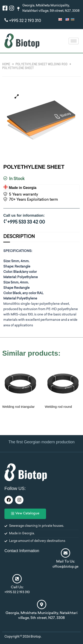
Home (6, 64)
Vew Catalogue (25, 514)
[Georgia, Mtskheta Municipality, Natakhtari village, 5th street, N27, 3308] (42, 604)
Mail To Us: (66, 562)
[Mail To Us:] (66, 553)
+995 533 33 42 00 (26, 223)
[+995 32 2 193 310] (6, 20)
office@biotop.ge (66, 567)
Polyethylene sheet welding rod (41, 64)
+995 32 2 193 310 (25, 21)
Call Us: (17, 588)
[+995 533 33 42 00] (5, 221)
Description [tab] (19, 237)
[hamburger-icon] (74, 41)
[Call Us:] (17, 579)
